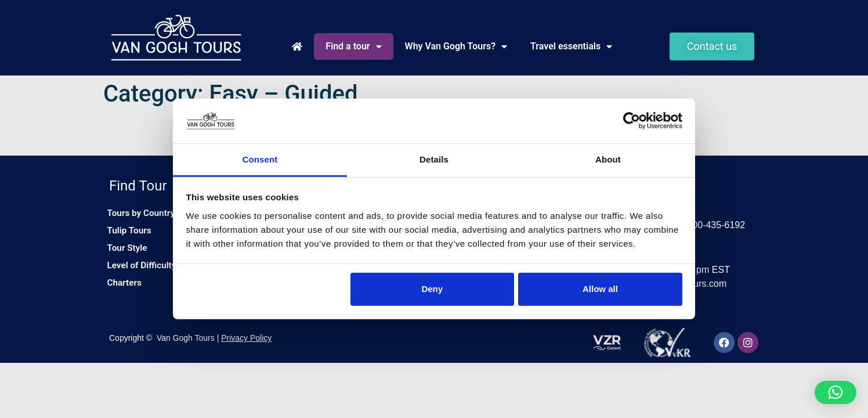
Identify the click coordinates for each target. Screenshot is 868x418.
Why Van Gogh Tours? (456, 46)
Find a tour (353, 46)
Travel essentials (571, 46)
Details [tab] (434, 159)
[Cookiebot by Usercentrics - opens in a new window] (632, 121)
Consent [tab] (260, 159)
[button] (836, 392)
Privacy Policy (246, 339)
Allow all (600, 289)
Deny (432, 289)
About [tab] (608, 159)
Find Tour (138, 186)
